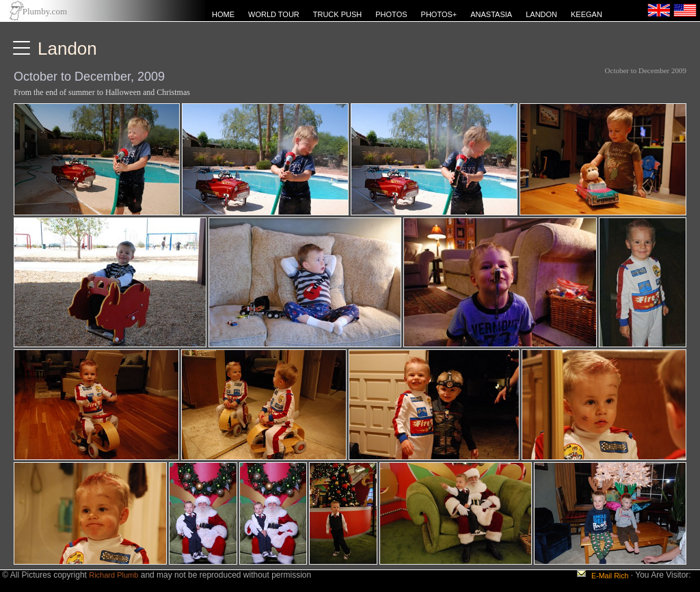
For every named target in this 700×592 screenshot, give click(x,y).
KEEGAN (587, 14)
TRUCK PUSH (338, 14)
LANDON (541, 14)
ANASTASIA (491, 14)
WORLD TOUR (274, 14)
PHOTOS (391, 14)
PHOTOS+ (439, 14)
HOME (223, 14)
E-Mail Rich (610, 576)
